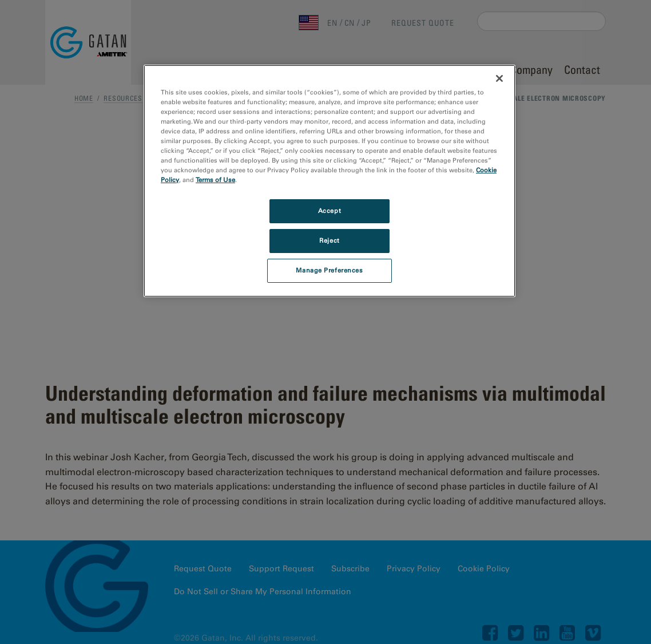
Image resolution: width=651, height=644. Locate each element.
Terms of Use (215, 180)
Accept (330, 211)
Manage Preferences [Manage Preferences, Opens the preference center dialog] (329, 270)
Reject (329, 240)
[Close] (499, 78)
